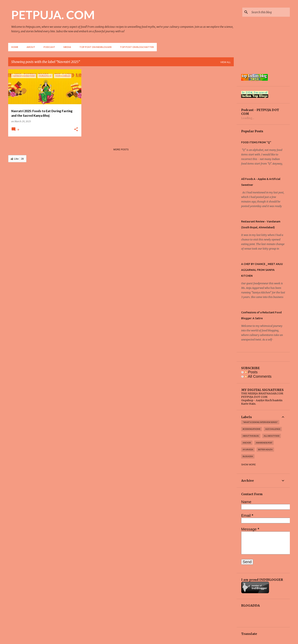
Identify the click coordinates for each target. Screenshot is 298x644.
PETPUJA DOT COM (254, 397)
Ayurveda (248, 449)
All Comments (258, 376)
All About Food (272, 436)
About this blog (251, 436)
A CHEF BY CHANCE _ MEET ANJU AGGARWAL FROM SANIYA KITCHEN (262, 270)
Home (15, 47)
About (31, 47)
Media (67, 47)
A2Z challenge (273, 429)
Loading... (248, 118)
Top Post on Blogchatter (137, 47)
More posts (121, 150)
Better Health (265, 449)
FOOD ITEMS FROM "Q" (256, 142)
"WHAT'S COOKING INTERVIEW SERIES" (260, 422)
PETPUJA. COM (53, 15)
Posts (251, 372)
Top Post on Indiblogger (96, 47)
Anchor (247, 443)
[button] (76, 129)
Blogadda (248, 456)
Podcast (49, 47)
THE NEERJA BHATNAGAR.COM (262, 393)
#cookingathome (252, 429)
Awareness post (264, 443)
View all (225, 62)
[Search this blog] (270, 12)
